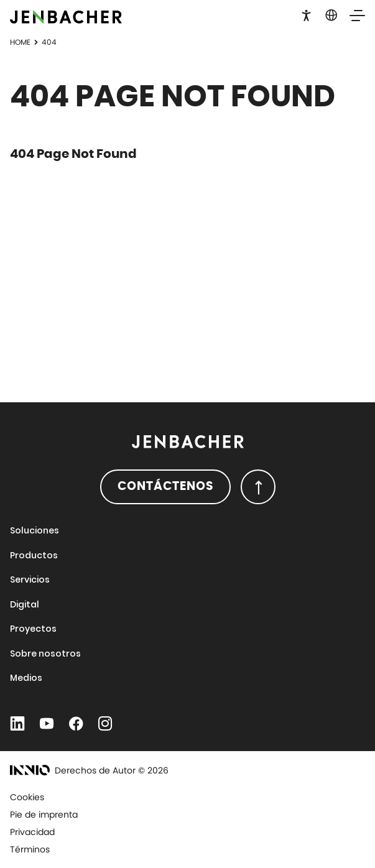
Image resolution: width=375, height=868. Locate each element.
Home (20, 42)
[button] (306, 14)
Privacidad (32, 832)
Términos (30, 849)
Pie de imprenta (44, 815)
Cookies (27, 797)
